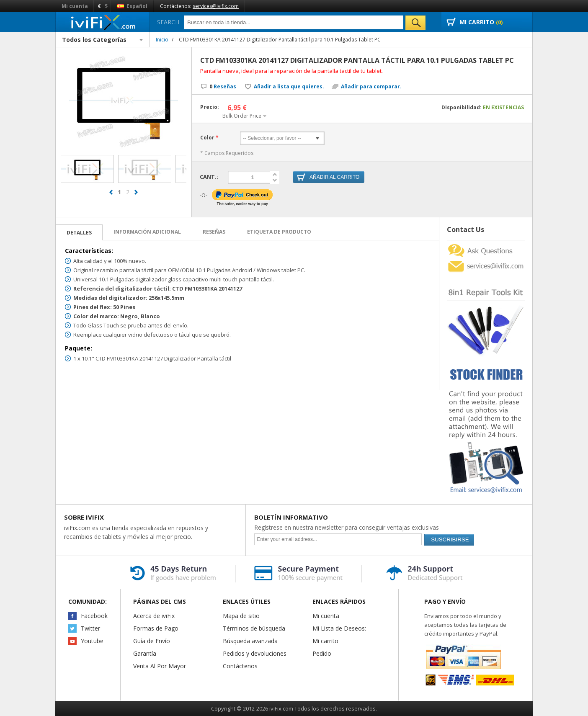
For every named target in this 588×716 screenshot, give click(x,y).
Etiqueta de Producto (279, 232)
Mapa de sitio (241, 616)
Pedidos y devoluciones (255, 653)
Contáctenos (240, 666)
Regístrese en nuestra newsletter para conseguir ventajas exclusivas (347, 527)
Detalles (79, 233)
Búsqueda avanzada (250, 641)
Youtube (92, 641)
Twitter (90, 628)
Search (168, 22)
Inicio (162, 40)
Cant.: (209, 177)
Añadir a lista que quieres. (289, 87)
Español (132, 6)
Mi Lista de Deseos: (339, 628)
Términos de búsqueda (254, 628)
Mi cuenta (75, 6)
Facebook (94, 616)
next (136, 196)
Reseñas (223, 86)
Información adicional (147, 232)
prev (111, 196)
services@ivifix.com (216, 6)
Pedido (322, 653)
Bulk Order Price (242, 116)
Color (207, 138)
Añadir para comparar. (371, 87)
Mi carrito (325, 641)
